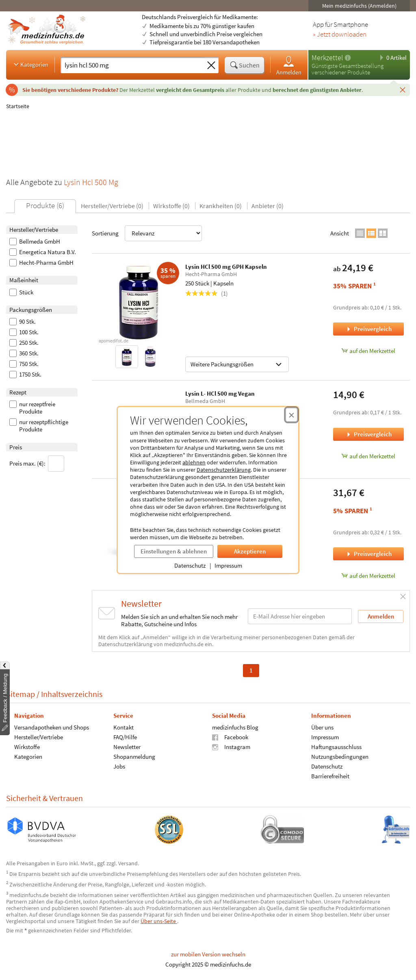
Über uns (322, 727)
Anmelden (289, 65)
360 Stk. (24, 353)
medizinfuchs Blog (235, 727)
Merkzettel (327, 58)
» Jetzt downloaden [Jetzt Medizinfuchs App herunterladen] (340, 35)
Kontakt (123, 727)
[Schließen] (403, 89)
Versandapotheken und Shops (52, 727)
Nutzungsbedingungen (340, 756)
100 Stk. (24, 332)
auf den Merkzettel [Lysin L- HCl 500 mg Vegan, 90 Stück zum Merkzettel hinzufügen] (368, 456)
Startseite (18, 106)
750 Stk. (24, 364)
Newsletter (127, 746)
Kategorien (30, 64)
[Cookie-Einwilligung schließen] (291, 415)
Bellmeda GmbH (35, 242)
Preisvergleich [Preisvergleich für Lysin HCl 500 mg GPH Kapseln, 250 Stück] (368, 329)
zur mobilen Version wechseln (208, 954)
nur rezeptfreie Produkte (32, 408)
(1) (207, 293)
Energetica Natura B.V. (43, 252)
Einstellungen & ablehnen (174, 551)
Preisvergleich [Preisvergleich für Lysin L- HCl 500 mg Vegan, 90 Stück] (368, 434)
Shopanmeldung (134, 756)
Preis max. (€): (37, 464)
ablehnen (194, 462)
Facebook (230, 737)
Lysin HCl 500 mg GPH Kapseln (226, 267)
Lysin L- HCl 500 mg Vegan (220, 393)
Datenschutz (190, 565)
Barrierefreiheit (330, 776)
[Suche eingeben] (132, 65)
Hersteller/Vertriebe (39, 737)
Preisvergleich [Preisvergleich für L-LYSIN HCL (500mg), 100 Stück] (368, 554)
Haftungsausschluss (336, 746)
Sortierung (147, 233)
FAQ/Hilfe (125, 737)
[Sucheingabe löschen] (211, 65)
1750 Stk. (25, 375)
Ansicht (340, 233)
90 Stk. (23, 322)
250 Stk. (24, 343)
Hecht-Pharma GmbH (41, 263)
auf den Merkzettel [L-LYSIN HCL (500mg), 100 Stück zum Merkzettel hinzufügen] (368, 576)
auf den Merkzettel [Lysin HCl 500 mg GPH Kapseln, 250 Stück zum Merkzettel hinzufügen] (368, 351)
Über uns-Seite (159, 921)
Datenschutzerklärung (224, 470)
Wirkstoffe (27, 746)
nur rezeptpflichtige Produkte (39, 426)
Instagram (231, 746)
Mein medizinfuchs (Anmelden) (359, 6)
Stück (21, 292)
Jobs (119, 766)
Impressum (228, 565)
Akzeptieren (250, 551)
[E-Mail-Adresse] (300, 616)
